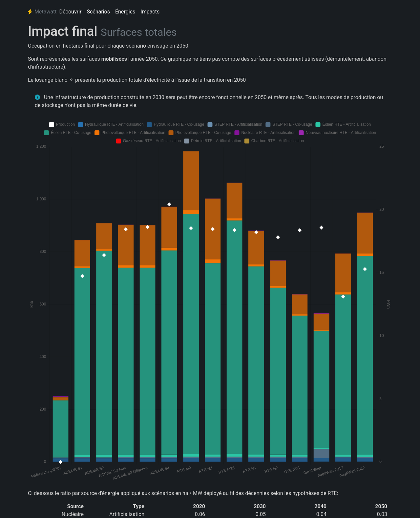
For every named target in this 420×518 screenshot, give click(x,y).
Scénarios (98, 12)
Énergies (125, 12)
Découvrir (71, 12)
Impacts (150, 12)
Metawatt (42, 12)
